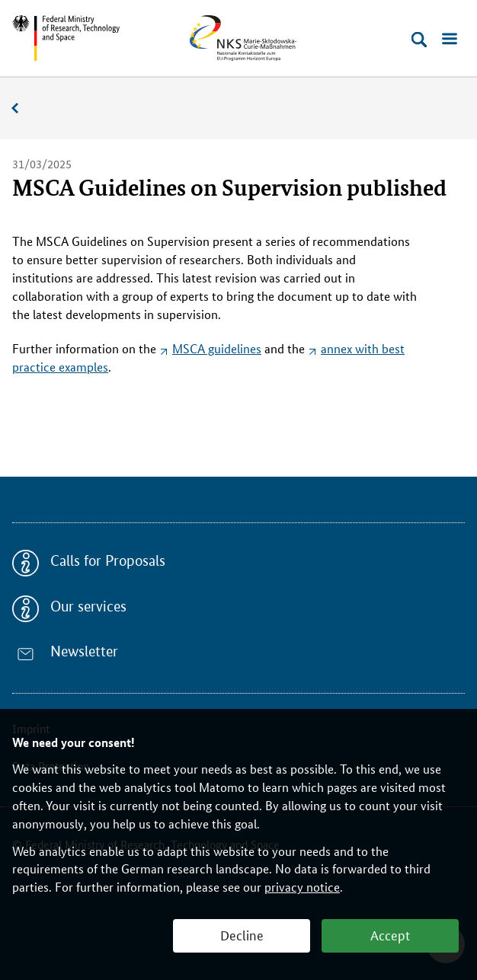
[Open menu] (450, 40)
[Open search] (419, 40)
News (23, 109)
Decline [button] (242, 934)
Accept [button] (390, 934)
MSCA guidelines (217, 348)
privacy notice (302, 887)
